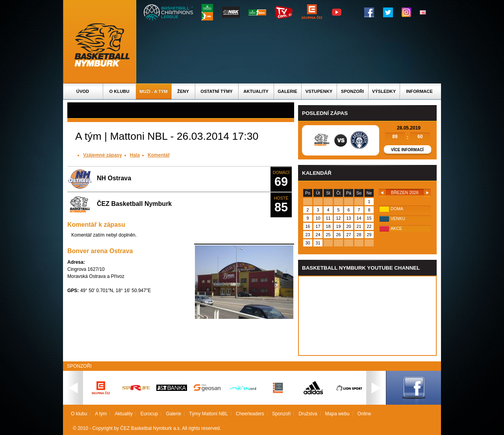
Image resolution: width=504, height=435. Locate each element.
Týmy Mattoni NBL (208, 414)
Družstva (308, 414)
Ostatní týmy (217, 91)
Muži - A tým (153, 91)
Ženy (183, 91)
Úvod (83, 91)
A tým (101, 414)
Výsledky (384, 91)
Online (364, 414)
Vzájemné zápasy (103, 155)
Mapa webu (337, 414)
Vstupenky (319, 91)
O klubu (120, 91)
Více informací (407, 150)
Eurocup (149, 414)
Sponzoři (352, 91)
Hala (135, 155)
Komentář (159, 155)
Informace (419, 91)
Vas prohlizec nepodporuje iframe (367, 316)
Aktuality (256, 91)
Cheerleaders (250, 414)
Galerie (287, 91)
